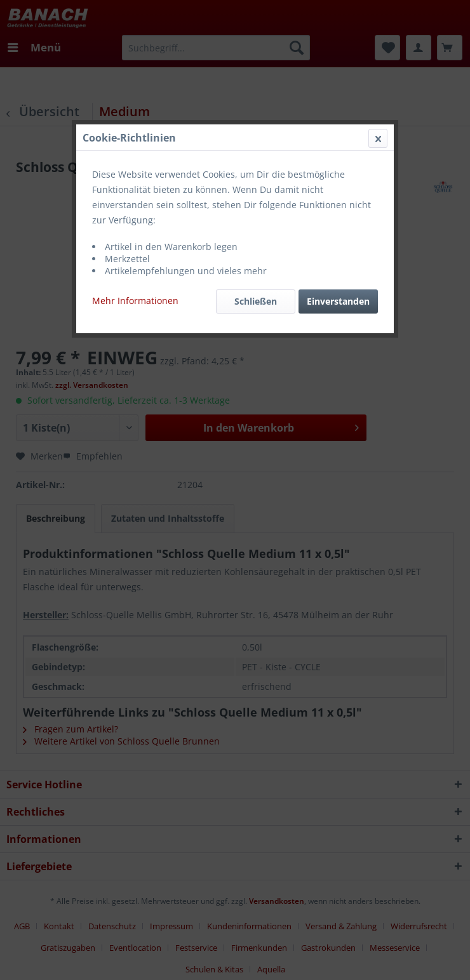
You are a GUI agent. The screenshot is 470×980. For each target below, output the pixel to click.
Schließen (256, 301)
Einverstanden (338, 301)
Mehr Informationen (135, 301)
